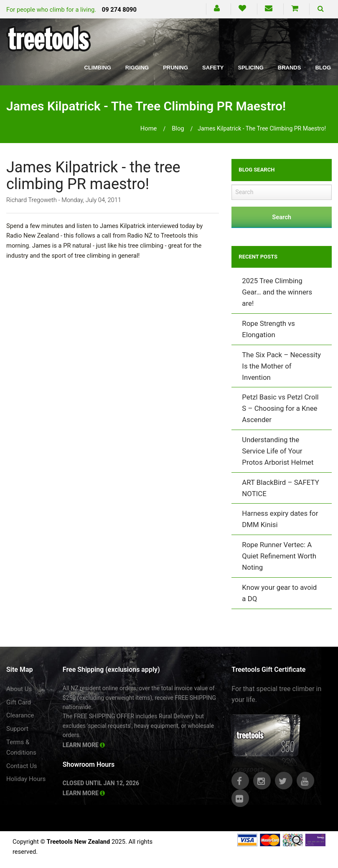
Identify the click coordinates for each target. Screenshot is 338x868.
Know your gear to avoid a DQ (279, 593)
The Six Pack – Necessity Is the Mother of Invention (281, 366)
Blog (323, 68)
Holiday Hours (26, 779)
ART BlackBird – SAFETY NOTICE (280, 488)
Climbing (98, 68)
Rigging (137, 68)
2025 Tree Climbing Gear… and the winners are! (277, 292)
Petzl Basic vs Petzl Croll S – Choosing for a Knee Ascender (280, 408)
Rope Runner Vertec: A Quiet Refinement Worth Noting (279, 556)
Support (17, 729)
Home (149, 128)
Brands (290, 68)
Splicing (250, 68)
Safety (213, 68)
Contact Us (22, 766)
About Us (19, 689)
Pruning (175, 68)
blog (178, 128)
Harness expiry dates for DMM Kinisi (280, 519)
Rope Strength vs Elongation (268, 329)
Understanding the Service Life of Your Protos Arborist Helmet (278, 451)
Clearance (20, 715)
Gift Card (19, 702)
